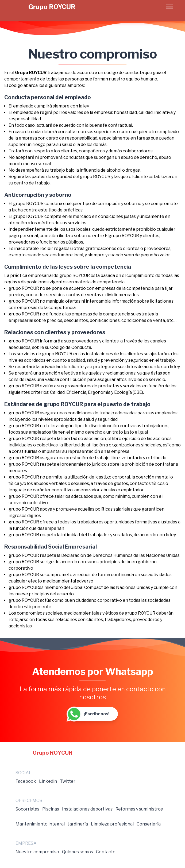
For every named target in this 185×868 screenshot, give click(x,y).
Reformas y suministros (139, 809)
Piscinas (51, 809)
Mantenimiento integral (40, 824)
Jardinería (78, 824)
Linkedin (48, 781)
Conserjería (149, 824)
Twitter (68, 781)
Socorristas (27, 809)
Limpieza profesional (112, 824)
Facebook (26, 781)
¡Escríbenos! (88, 714)
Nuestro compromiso (37, 852)
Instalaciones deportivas (87, 809)
